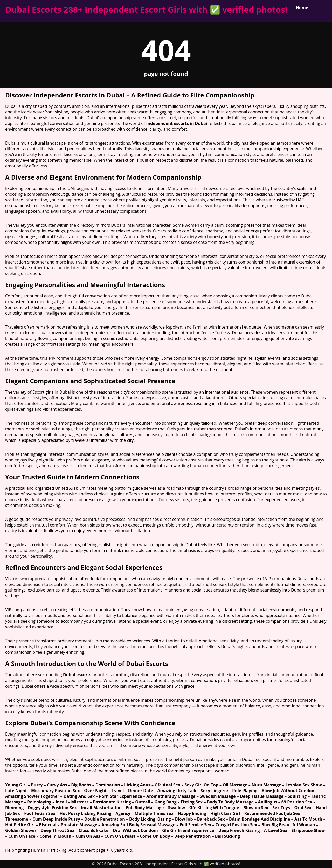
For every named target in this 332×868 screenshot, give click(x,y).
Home (302, 8)
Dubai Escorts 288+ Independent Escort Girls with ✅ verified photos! (146, 9)
